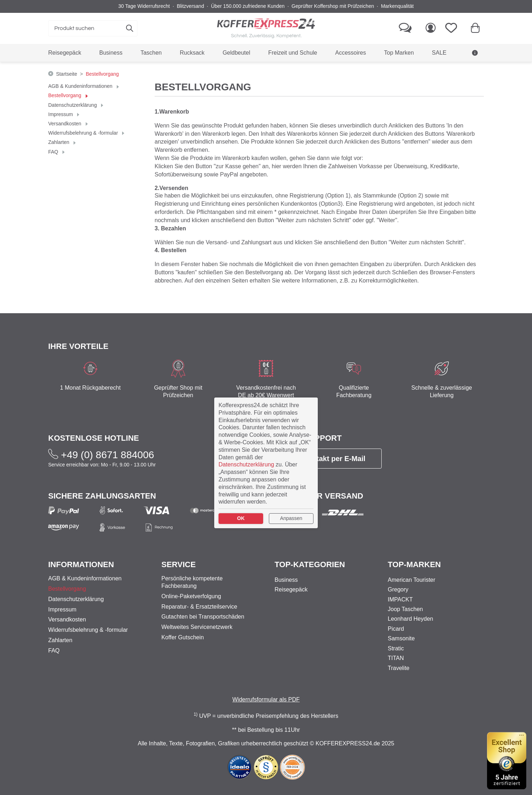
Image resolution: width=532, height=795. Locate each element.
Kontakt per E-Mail (328, 458)
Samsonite (401, 638)
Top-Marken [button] (414, 564)
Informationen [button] (81, 564)
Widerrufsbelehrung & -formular (84, 133)
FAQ (54, 152)
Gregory (398, 589)
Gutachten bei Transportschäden (203, 617)
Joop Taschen (405, 609)
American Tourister (411, 580)
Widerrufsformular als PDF (266, 699)
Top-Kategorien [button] (310, 564)
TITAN (396, 658)
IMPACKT (400, 599)
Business (286, 580)
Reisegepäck (291, 589)
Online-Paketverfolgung (191, 596)
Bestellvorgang (66, 95)
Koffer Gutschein (183, 637)
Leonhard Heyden (410, 619)
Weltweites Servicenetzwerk (197, 627)
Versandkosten (66, 124)
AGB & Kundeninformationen (81, 86)
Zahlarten (59, 142)
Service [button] (179, 564)
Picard (396, 629)
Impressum (61, 114)
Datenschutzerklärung (73, 105)
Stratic (396, 648)
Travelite (399, 668)
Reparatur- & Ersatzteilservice (199, 607)
